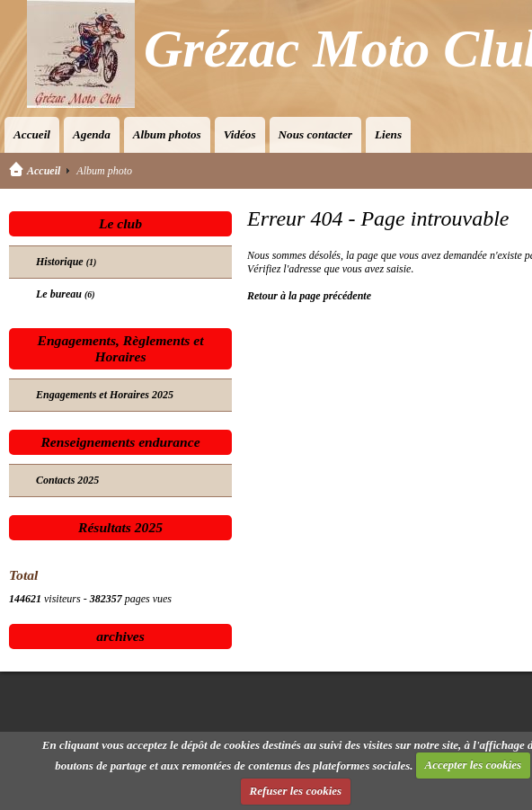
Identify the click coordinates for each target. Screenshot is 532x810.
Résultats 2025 (120, 527)
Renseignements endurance (120, 442)
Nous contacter (315, 134)
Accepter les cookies (474, 765)
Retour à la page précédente (309, 296)
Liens (388, 134)
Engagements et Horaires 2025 (105, 395)
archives (120, 636)
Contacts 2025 (67, 480)
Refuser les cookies (296, 791)
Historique (66, 262)
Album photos (167, 134)
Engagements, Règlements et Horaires (121, 348)
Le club (120, 223)
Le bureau (66, 294)
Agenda (92, 134)
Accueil (32, 134)
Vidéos (240, 134)
